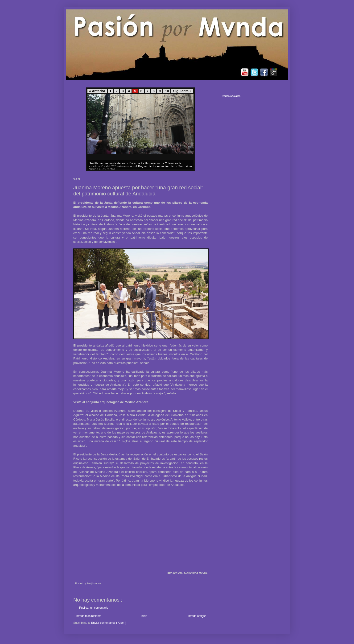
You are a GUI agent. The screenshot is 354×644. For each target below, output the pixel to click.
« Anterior (97, 91)
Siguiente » (182, 91)
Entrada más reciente (88, 616)
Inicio (144, 616)
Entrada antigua (196, 616)
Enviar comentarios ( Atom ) (109, 623)
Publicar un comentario (94, 608)
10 (167, 91)
